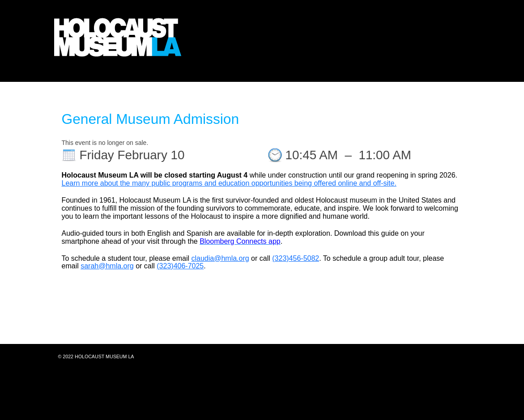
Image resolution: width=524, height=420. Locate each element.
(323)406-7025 (180, 266)
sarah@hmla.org (107, 266)
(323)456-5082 (296, 258)
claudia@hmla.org (220, 258)
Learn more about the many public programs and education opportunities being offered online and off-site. (229, 183)
